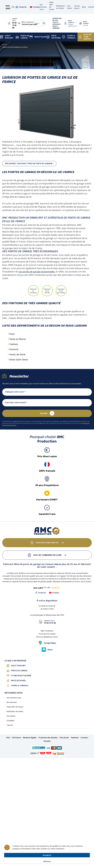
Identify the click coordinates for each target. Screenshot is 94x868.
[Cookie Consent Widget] (47, 859)
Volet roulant (16, 666)
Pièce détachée (54, 37)
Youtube (35, 7)
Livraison (84, 738)
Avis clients (70, 7)
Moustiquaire (39, 37)
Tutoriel (91, 7)
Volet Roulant (7, 37)
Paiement (75, 738)
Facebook (21, 7)
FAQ (8, 738)
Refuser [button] (83, 859)
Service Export (77, 7)
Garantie (47, 741)
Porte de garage (22, 37)
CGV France (16, 738)
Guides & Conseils (69, 37)
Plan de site (64, 738)
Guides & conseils (17, 686)
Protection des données (48, 738)
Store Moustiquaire (19, 676)
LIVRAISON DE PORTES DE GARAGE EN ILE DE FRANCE (15, 47)
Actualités (10, 721)
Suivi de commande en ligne (47, 555)
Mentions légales (30, 738)
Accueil (5, 44)
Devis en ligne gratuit (85, 37)
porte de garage (17, 671)
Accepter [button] (67, 859)
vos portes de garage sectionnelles (37, 272)
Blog (84, 7)
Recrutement (12, 702)
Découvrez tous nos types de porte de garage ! (29, 164)
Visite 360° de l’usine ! (15, 707)
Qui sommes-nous (43, 7)
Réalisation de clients (61, 7)
